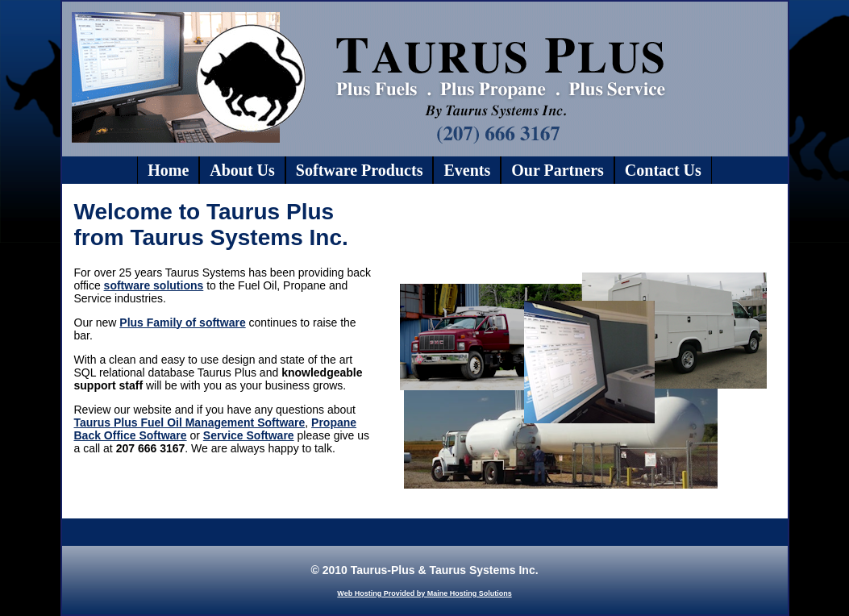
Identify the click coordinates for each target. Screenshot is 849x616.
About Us (242, 170)
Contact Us (663, 170)
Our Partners (558, 170)
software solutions (154, 285)
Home (168, 170)
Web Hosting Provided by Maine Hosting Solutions (424, 593)
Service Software (249, 435)
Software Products (360, 170)
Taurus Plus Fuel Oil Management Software (190, 422)
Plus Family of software (182, 323)
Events (467, 170)
